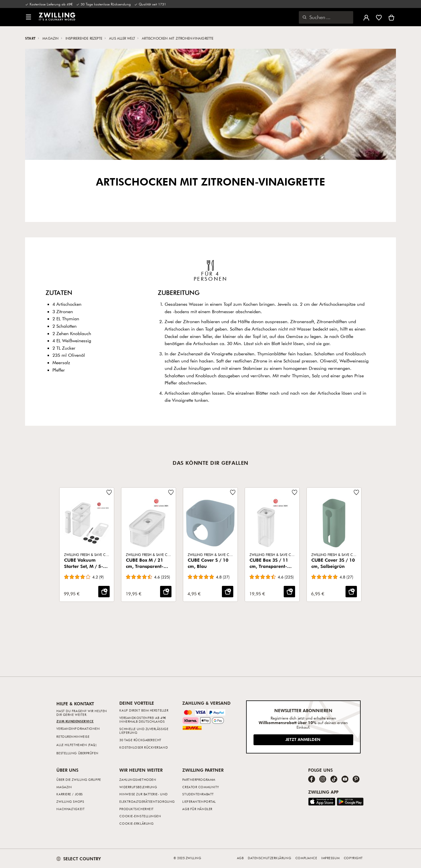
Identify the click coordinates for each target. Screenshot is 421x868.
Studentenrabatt (198, 794)
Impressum (330, 858)
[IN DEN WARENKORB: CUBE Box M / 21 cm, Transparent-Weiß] (166, 592)
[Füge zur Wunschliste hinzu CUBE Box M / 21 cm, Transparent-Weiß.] (171, 492)
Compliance (306, 858)
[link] (57, 17)
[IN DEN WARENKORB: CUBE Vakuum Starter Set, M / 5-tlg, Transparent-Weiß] (104, 592)
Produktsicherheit (136, 809)
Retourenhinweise (73, 736)
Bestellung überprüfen (77, 753)
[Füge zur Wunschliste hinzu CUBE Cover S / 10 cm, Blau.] (233, 492)
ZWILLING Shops (70, 801)
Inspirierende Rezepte (84, 38)
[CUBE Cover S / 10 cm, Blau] (210, 545)
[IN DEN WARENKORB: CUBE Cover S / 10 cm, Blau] (228, 592)
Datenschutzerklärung (269, 858)
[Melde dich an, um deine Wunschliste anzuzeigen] (379, 17)
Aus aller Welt (123, 38)
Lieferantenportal (199, 801)
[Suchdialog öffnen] (326, 17)
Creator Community (201, 787)
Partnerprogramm (199, 780)
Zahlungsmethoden (138, 780)
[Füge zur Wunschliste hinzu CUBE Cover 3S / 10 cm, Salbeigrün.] (356, 492)
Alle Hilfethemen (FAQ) (76, 745)
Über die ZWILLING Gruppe (79, 780)
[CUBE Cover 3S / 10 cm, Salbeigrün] (334, 545)
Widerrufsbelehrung (138, 787)
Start (31, 38)
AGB (240, 858)
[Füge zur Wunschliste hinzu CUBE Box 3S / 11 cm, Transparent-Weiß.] (295, 492)
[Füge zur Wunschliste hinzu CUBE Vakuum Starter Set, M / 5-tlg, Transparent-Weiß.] (109, 492)
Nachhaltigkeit (70, 809)
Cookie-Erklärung (136, 823)
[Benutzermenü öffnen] (366, 17)
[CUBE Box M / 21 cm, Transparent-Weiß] (149, 545)
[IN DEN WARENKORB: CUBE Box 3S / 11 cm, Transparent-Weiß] (289, 592)
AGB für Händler (197, 809)
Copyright (353, 858)
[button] (28, 17)
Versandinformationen (78, 729)
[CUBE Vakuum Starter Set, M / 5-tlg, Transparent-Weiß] (87, 545)
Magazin (51, 38)
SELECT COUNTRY (79, 859)
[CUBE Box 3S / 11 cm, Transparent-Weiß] (272, 545)
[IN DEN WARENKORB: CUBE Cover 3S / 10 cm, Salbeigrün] (351, 592)
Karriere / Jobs (70, 794)
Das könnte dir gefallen (210, 463)
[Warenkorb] (391, 17)
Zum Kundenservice (75, 721)
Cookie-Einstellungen (140, 816)
